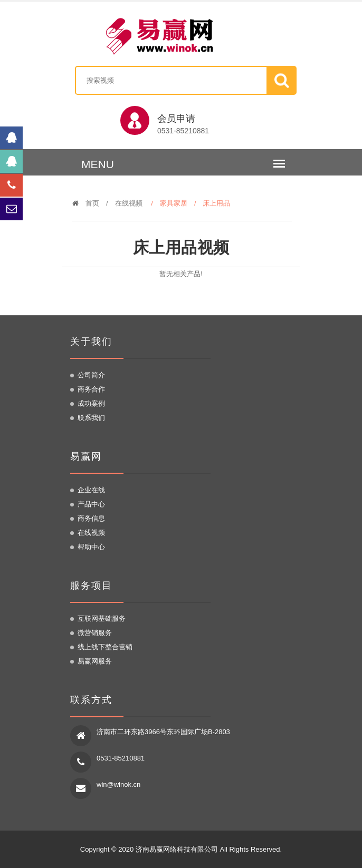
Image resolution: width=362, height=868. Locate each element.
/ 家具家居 (173, 203)
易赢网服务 (95, 661)
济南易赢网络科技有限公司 (177, 849)
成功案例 (91, 403)
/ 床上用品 (216, 203)
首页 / (93, 203)
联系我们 (91, 418)
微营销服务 (95, 633)
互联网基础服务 (102, 618)
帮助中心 (91, 547)
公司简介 (91, 375)
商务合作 (91, 389)
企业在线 (91, 490)
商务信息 (91, 518)
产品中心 (91, 504)
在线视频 (129, 203)
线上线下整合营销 (105, 647)
